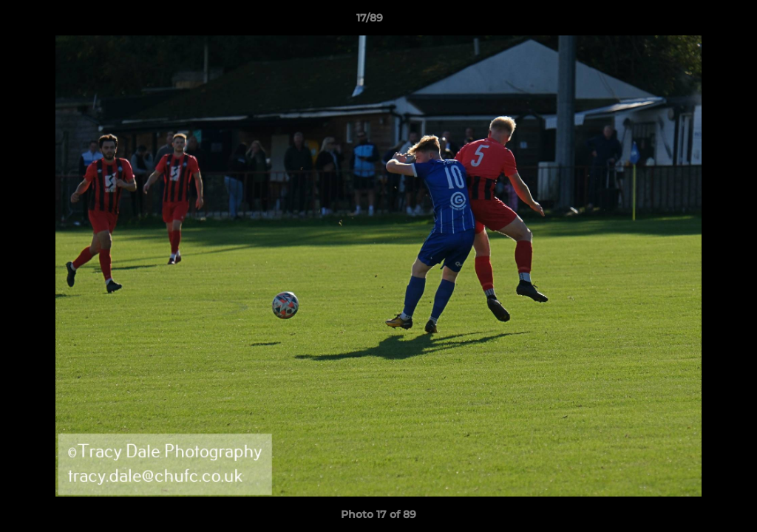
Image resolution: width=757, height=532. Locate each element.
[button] (695, 21)
